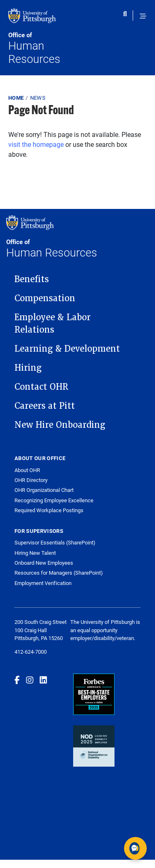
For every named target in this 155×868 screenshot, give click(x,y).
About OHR (27, 470)
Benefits (32, 279)
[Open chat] (135, 848)
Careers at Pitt (45, 406)
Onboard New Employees (44, 563)
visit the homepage (36, 144)
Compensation (45, 298)
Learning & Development (67, 349)
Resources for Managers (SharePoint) (59, 573)
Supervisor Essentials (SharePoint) (55, 542)
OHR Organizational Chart (44, 490)
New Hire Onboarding (60, 425)
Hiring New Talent (35, 553)
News (38, 98)
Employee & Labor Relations (52, 324)
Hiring (28, 368)
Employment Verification (43, 583)
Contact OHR (41, 387)
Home (16, 98)
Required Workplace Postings (49, 510)
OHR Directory (31, 480)
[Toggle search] (127, 16)
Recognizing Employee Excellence (54, 500)
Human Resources (43, 48)
